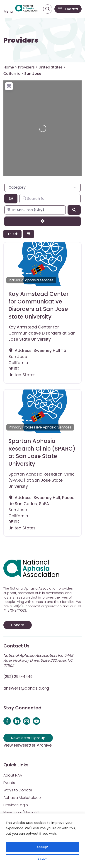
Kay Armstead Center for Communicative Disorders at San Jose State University (38, 305)
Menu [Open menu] (8, 11)
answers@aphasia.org (26, 688)
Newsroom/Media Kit (22, 812)
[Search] (74, 210)
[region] (42, 841)
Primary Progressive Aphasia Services (40, 427)
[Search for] (50, 198)
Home (9, 67)
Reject (42, 859)
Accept (42, 847)
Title (12, 234)
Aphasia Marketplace (22, 798)
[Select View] (28, 234)
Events (9, 783)
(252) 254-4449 (18, 677)
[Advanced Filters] (42, 221)
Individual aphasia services (31, 280)
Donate (18, 625)
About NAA (13, 775)
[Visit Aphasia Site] (26, 9)
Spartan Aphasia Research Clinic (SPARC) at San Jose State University (42, 452)
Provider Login (16, 805)
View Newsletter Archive (28, 745)
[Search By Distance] (11, 198)
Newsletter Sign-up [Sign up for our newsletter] (28, 738)
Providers (21, 40)
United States (51, 67)
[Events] (68, 9)
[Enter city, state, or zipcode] (35, 210)
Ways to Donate (18, 790)
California (12, 74)
